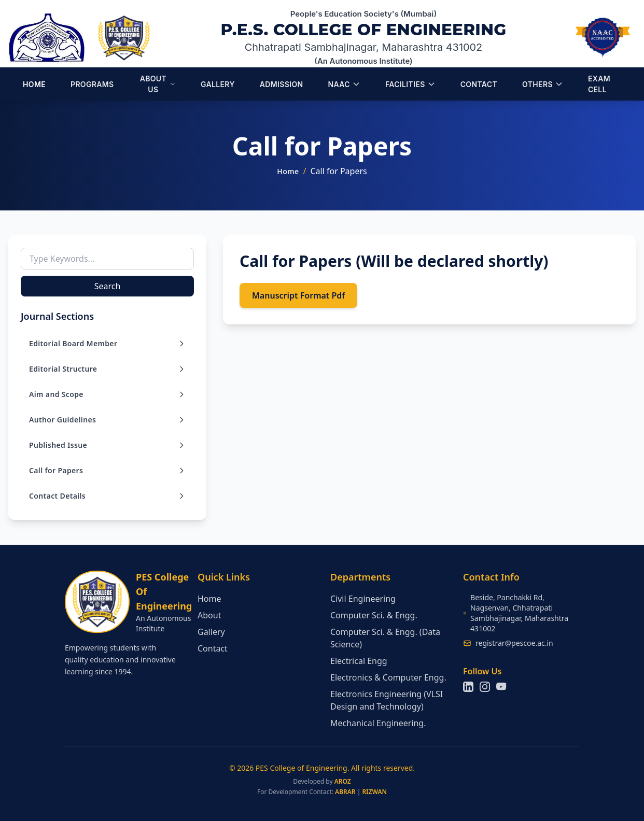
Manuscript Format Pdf (298, 295)
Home (288, 171)
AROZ (343, 781)
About (209, 615)
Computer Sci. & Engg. (374, 615)
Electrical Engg (359, 661)
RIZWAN (374, 792)
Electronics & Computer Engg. (388, 677)
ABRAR (345, 792)
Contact (213, 648)
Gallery (211, 632)
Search (108, 286)
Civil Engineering (363, 599)
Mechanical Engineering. (378, 723)
